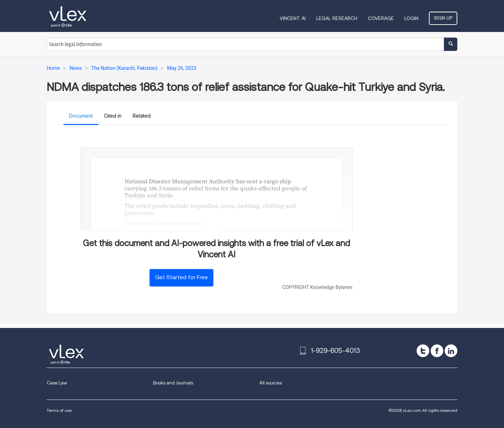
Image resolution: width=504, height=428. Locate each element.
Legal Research (337, 18)
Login (411, 18)
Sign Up (443, 18)
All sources (271, 383)
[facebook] (437, 351)
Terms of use (59, 410)
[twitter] (423, 351)
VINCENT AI (293, 18)
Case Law (57, 383)
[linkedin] (451, 351)
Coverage (381, 18)
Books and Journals (173, 383)
